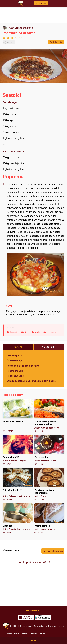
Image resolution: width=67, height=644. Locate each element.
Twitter (16, 634)
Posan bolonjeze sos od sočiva (23, 366)
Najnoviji (18, 347)
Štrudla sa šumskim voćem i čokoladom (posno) (32, 381)
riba (26, 332)
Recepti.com (6, 626)
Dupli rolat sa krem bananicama (49, 484)
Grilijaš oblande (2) (18, 484)
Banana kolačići (18, 450)
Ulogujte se (41, 3)
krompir (14, 332)
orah (37, 332)
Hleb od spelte (14, 356)
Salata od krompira (18, 416)
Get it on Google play (43, 617)
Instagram (33, 634)
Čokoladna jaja (14, 361)
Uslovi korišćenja (40, 626)
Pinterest (42, 634)
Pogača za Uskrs (16, 376)
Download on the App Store (26, 617)
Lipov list (18, 519)
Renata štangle (15, 371)
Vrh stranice (32, 610)
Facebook (8, 634)
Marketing (52, 626)
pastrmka (51, 332)
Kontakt (61, 626)
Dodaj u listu (56, 42)
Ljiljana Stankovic (24, 28)
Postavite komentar (53, 551)
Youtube (24, 634)
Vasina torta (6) (49, 519)
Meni (33, 641)
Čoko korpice (49, 450)
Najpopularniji (49, 347)
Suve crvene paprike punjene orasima (49, 416)
